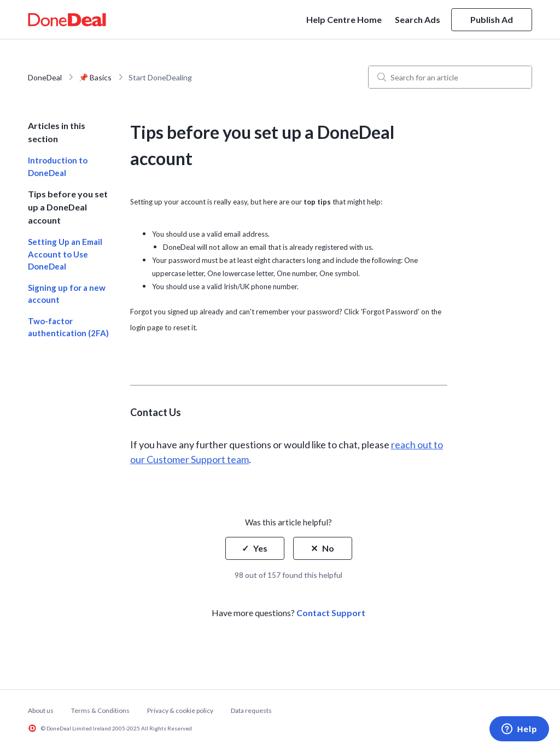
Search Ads (418, 19)
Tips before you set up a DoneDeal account (68, 207)
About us (41, 710)
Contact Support (331, 613)
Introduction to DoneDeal (58, 166)
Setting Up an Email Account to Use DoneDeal (65, 254)
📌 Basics (95, 77)
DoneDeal (45, 77)
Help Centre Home (344, 19)
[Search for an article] (450, 77)
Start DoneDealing (160, 77)
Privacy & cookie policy (180, 710)
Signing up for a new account (67, 294)
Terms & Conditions (100, 710)
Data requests (251, 710)
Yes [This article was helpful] (260, 548)
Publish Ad (492, 19)
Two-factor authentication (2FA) (68, 327)
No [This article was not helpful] (328, 548)
